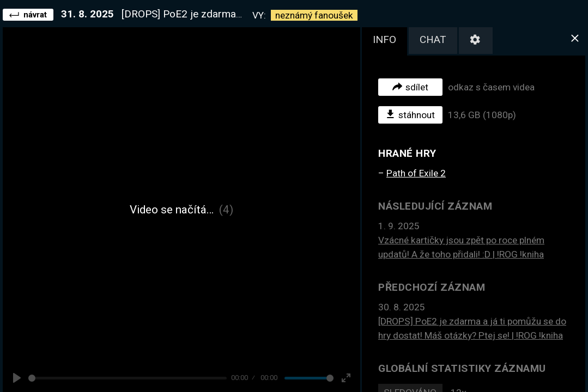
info (384, 39)
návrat (28, 14)
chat (433, 39)
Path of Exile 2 (416, 173)
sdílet (410, 87)
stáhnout (411, 114)
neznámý (314, 15)
